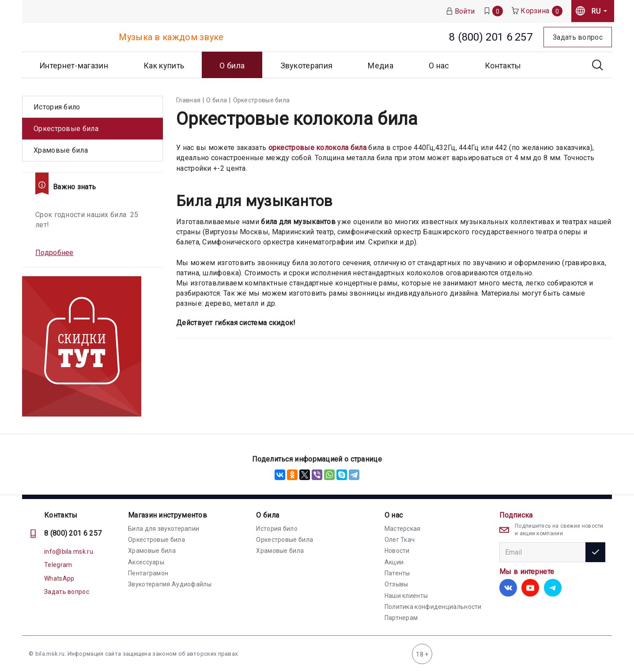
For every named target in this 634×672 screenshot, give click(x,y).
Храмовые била (61, 150)
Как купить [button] (164, 66)
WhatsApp (59, 578)
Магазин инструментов (168, 515)
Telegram (58, 565)
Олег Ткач (400, 540)
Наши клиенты (406, 596)
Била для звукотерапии (164, 529)
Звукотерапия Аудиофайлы (170, 584)
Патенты (397, 573)
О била (268, 515)
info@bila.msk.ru (69, 552)
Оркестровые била (66, 129)
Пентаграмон (148, 573)
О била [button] (232, 66)
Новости (397, 551)
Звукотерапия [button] (307, 66)
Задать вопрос (67, 592)
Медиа (381, 66)
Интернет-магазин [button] (74, 66)
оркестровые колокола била (318, 148)
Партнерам (401, 618)
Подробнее (55, 253)
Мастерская (403, 529)
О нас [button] (439, 66)
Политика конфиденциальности (433, 607)
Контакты (503, 66)
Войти (460, 11)
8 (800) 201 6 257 (73, 533)
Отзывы (396, 584)
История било (57, 107)
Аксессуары (146, 562)
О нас (394, 515)
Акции (394, 562)
